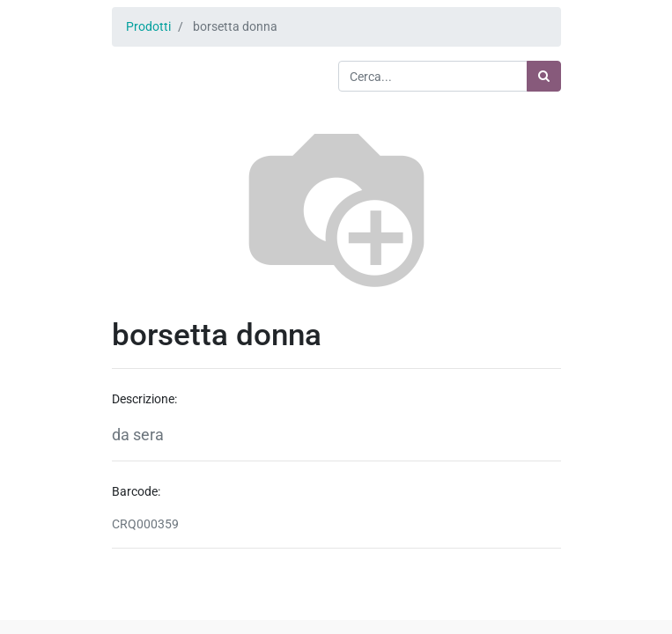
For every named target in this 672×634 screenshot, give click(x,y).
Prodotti (148, 26)
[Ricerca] (544, 76)
